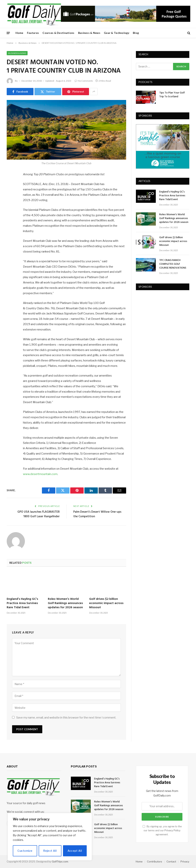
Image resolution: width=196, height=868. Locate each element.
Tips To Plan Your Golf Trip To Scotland (172, 95)
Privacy (185, 862)
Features (33, 33)
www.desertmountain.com (40, 474)
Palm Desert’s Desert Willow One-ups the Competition (97, 514)
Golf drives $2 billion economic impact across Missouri (106, 603)
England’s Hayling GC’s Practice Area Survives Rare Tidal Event (22, 603)
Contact (171, 862)
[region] (50, 837)
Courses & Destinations (58, 33)
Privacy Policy (172, 830)
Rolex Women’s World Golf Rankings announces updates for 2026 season (65, 603)
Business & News (89, 33)
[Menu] (8, 33)
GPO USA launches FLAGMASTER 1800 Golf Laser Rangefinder (39, 514)
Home (19, 33)
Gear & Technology (117, 33)
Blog (136, 33)
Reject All (50, 851)
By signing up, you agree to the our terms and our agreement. (162, 831)
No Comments (84, 81)
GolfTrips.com (60, 862)
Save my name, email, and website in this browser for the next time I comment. (66, 717)
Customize (25, 851)
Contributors (155, 862)
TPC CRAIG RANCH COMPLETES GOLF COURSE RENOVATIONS (173, 264)
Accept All (75, 851)
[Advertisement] (165, 319)
